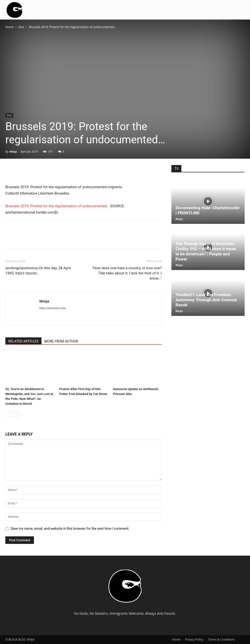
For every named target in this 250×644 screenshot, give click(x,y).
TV (228, 10)
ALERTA (194, 10)
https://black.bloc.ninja (53, 308)
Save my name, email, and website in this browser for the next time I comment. (70, 529)
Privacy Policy (194, 639)
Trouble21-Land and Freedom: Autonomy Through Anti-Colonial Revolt (206, 300)
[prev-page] (8, 413)
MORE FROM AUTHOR (61, 341)
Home (10, 27)
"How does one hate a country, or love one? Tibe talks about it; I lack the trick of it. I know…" (127, 273)
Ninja (13, 151)
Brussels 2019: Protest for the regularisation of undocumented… (57, 206)
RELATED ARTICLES (23, 341)
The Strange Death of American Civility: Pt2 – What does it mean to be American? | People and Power (206, 251)
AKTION (213, 10)
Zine (21, 27)
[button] (239, 10)
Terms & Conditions (221, 639)
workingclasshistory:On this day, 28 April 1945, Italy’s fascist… (38, 271)
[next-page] (16, 413)
